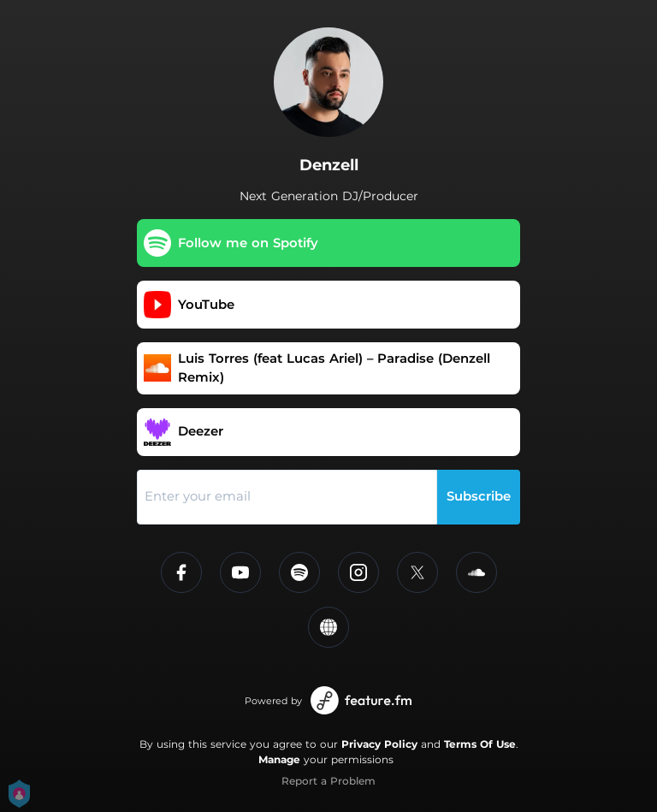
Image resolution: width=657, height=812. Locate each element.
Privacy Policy (379, 744)
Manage (279, 759)
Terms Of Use (480, 744)
